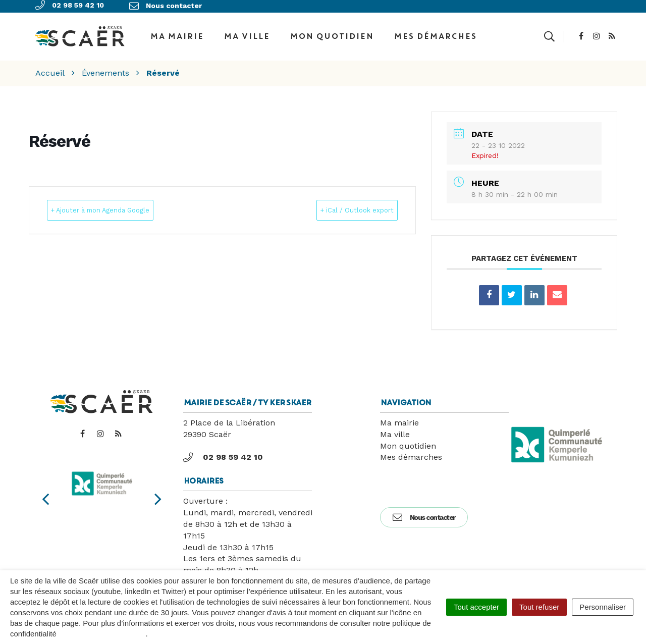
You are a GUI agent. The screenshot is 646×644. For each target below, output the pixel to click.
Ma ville (247, 32)
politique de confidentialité (102, 634)
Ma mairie (399, 415)
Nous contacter (424, 510)
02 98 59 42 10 (223, 450)
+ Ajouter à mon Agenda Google (120, 202)
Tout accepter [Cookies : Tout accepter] (476, 607)
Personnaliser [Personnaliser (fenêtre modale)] (603, 607)
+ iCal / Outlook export (341, 202)
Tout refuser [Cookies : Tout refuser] (539, 607)
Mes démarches (435, 32)
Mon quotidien (332, 32)
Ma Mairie (177, 32)
